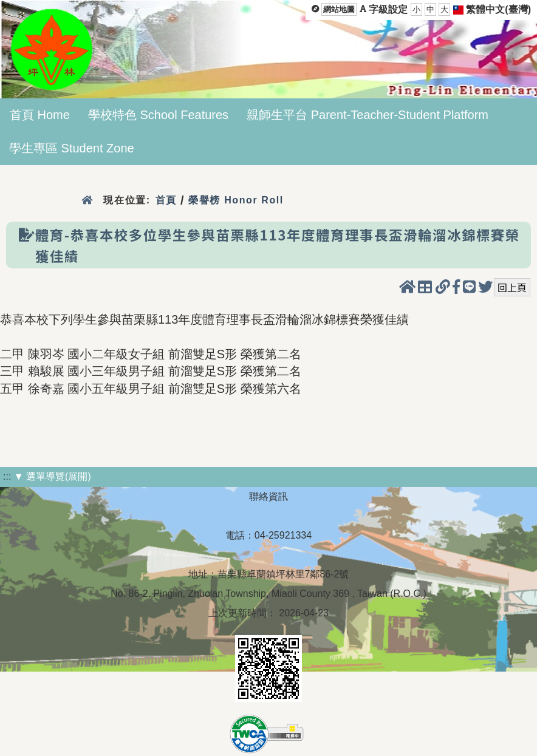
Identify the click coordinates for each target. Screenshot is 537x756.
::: (7, 476)
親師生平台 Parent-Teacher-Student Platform (368, 115)
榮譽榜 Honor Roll (236, 200)
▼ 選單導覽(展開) (53, 476)
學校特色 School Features (158, 115)
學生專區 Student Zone (72, 148)
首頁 (166, 200)
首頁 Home (40, 115)
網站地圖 (339, 9)
